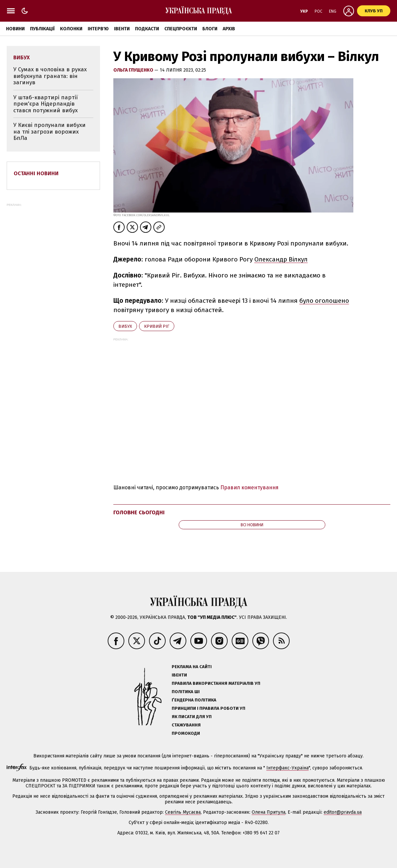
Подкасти (147, 29)
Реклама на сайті (192, 667)
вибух (125, 326)
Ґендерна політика (194, 700)
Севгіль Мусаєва (183, 812)
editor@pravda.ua (343, 812)
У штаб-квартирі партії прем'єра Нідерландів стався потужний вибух (45, 104)
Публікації (42, 29)
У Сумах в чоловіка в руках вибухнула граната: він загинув (50, 76)
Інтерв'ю (98, 29)
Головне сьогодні (139, 512)
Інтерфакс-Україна (287, 768)
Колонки (71, 29)
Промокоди (186, 733)
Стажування (186, 725)
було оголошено (324, 301)
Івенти (122, 29)
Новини (15, 29)
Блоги (210, 29)
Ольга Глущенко (134, 70)
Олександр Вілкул (281, 259)
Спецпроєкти (181, 29)
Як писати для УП (192, 717)
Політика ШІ (186, 692)
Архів (229, 29)
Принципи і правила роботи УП (208, 708)
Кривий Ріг (157, 326)
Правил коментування (249, 487)
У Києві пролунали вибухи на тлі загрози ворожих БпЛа (49, 132)
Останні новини (36, 173)
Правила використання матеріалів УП (216, 683)
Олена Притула (268, 812)
